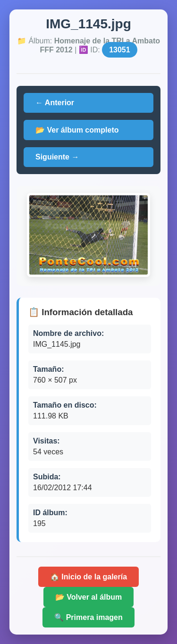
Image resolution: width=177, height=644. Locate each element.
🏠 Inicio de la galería (88, 577)
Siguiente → (57, 157)
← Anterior (55, 103)
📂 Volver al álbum (89, 597)
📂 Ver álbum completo (77, 130)
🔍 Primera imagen (88, 617)
